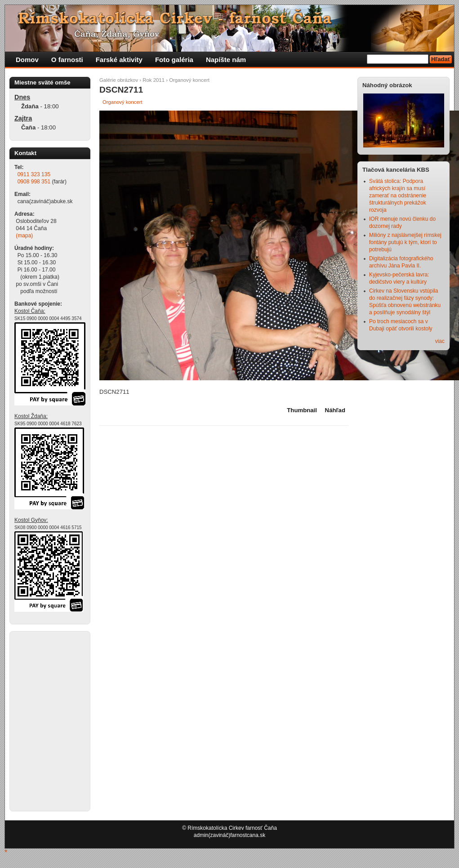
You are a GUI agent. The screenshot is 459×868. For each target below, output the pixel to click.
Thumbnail (302, 410)
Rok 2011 (154, 80)
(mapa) (24, 236)
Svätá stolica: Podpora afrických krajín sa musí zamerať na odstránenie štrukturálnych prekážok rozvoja (398, 196)
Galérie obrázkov (119, 80)
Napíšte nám (226, 60)
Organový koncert (189, 80)
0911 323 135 (34, 174)
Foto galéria (174, 60)
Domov (27, 60)
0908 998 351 (34, 182)
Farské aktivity (119, 60)
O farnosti (67, 60)
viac (440, 341)
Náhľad (335, 410)
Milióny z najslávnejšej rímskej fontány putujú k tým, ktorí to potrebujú (405, 242)
